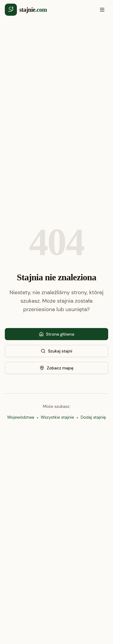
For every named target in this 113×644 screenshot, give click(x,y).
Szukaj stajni (56, 351)
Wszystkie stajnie (57, 417)
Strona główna (57, 334)
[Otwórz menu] (102, 10)
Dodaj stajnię (93, 417)
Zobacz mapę (56, 368)
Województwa (21, 417)
